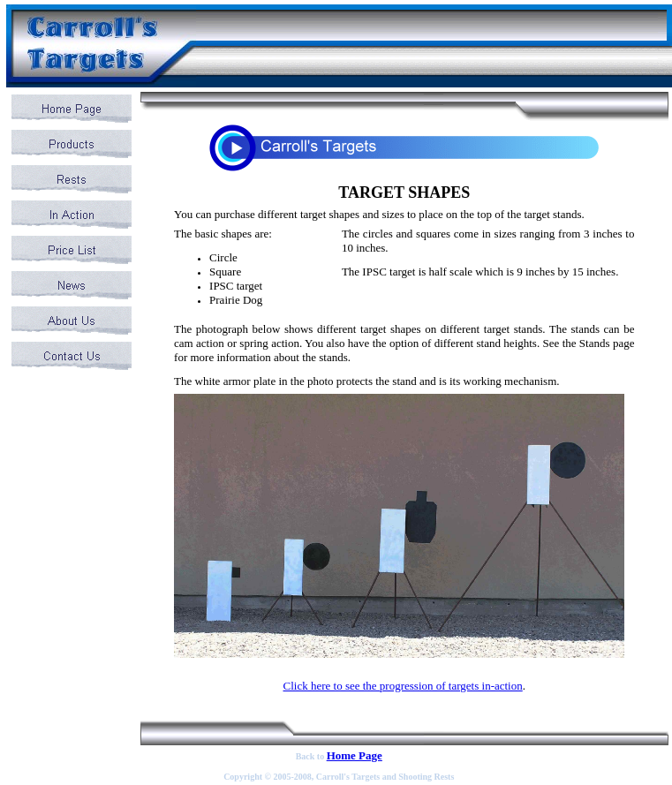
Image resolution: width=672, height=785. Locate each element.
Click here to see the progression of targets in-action (402, 686)
